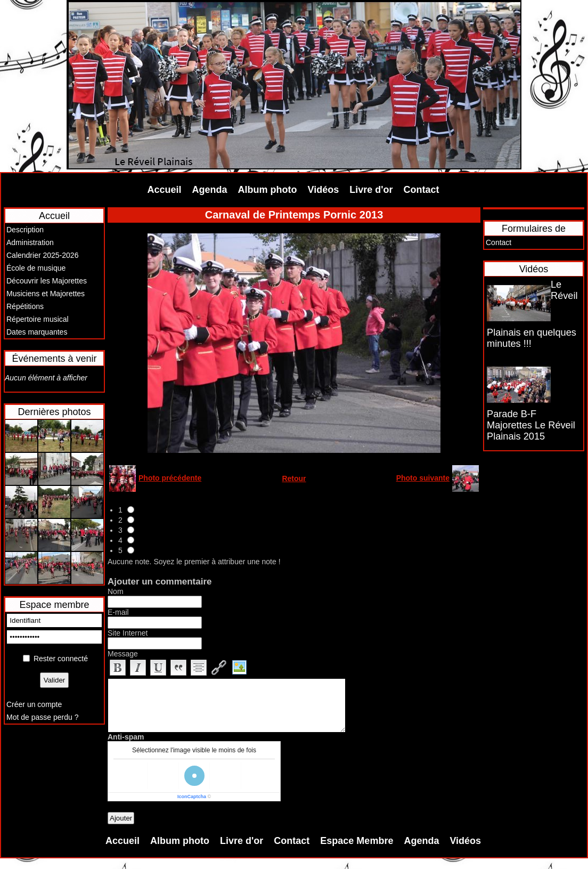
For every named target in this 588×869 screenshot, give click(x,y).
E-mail (118, 612)
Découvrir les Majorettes (47, 281)
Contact (422, 190)
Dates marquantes (37, 332)
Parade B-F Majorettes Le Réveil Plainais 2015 (531, 425)
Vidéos (324, 190)
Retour (294, 478)
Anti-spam (126, 737)
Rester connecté (61, 659)
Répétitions (25, 306)
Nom (116, 591)
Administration (30, 242)
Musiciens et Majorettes (46, 294)
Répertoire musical (38, 319)
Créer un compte (34, 704)
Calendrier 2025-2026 (42, 255)
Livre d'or (371, 190)
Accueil (165, 190)
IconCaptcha (192, 797)
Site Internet (128, 633)
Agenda (210, 190)
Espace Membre (357, 841)
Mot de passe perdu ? (42, 717)
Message (123, 654)
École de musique (36, 268)
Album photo (268, 190)
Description (25, 230)
